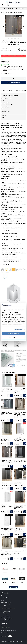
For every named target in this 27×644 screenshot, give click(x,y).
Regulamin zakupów (5, 598)
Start (2, 12)
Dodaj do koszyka (15, 83)
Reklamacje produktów (6, 603)
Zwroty (2, 600)
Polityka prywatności (5, 605)
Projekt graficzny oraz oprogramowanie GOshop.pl (11, 642)
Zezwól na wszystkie (14, 334)
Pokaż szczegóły (18, 329)
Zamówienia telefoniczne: (14, 9)
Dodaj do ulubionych (7, 90)
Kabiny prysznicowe (8, 12)
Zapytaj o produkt (22, 90)
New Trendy (8, 51)
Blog (2, 595)
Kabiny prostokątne (18, 12)
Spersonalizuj (14, 338)
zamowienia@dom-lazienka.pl (9, 630)
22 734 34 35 (6, 633)
